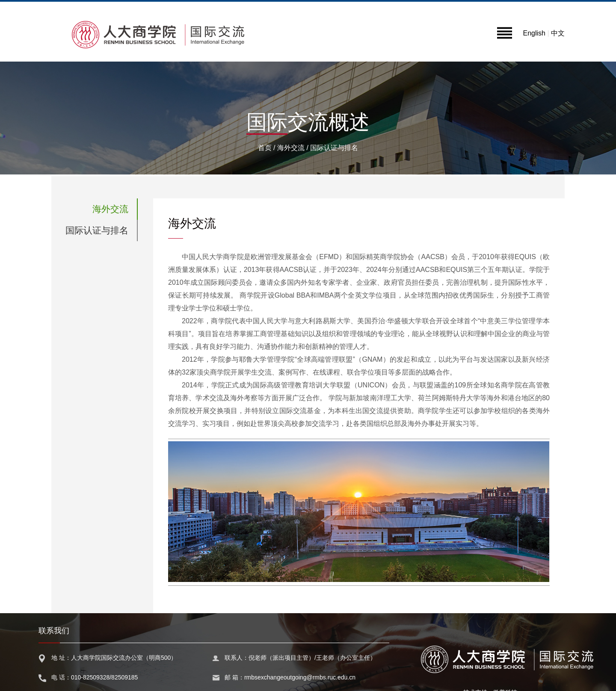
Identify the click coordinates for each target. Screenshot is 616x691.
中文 (558, 33)
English (534, 33)
